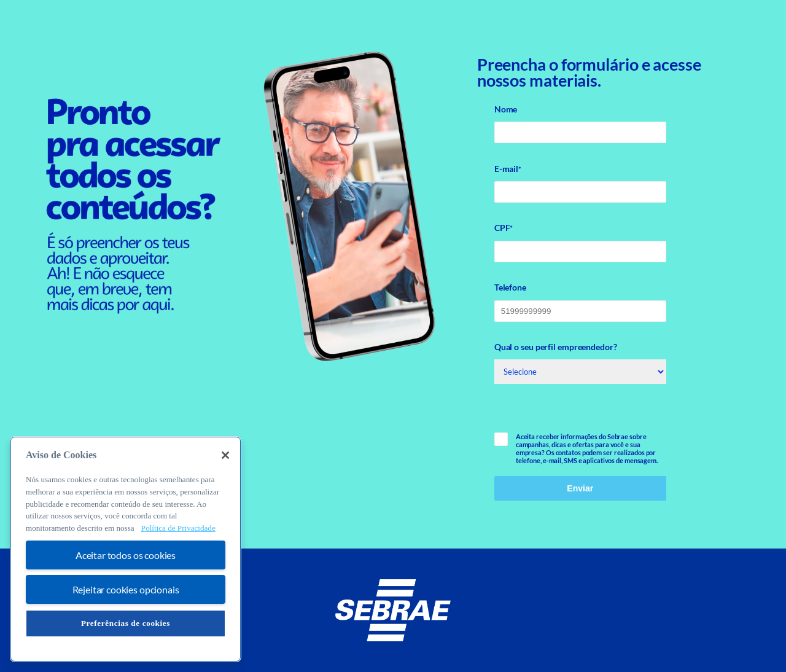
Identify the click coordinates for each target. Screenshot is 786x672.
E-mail (508, 169)
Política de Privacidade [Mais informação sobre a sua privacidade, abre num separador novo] (178, 528)
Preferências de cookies (126, 623)
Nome (506, 109)
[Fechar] (225, 455)
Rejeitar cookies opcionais (126, 589)
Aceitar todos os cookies (126, 555)
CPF (504, 228)
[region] (126, 549)
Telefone (510, 287)
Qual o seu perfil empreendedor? (556, 347)
